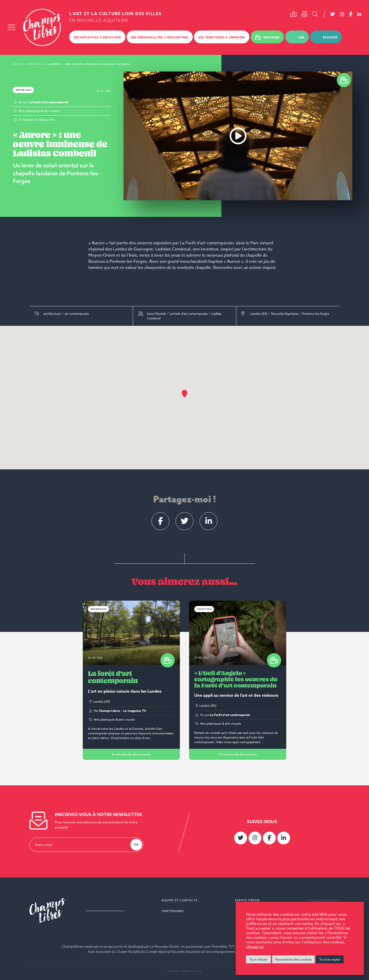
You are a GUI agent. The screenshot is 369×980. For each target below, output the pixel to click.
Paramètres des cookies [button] (293, 959)
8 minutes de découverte (131, 754)
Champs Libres (42, 27)
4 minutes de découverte (238, 754)
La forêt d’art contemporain (113, 677)
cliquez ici (255, 947)
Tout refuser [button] (258, 959)
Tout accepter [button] (330, 959)
